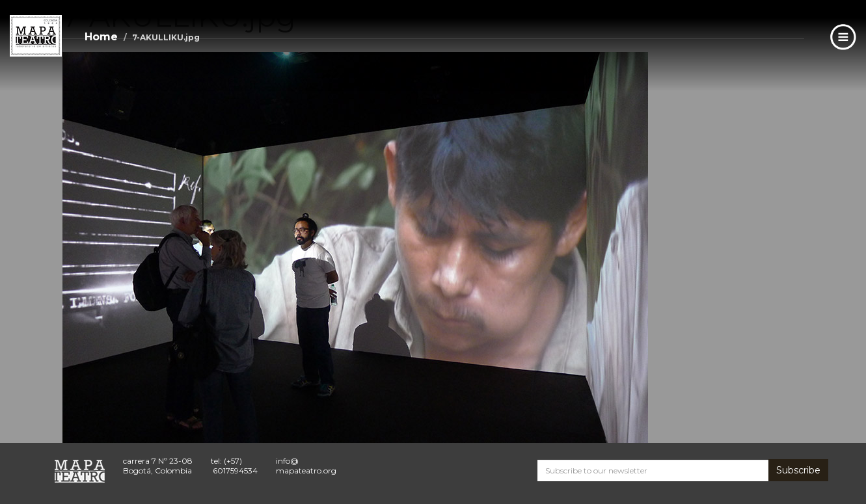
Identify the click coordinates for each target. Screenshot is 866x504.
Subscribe (798, 470)
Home (101, 37)
